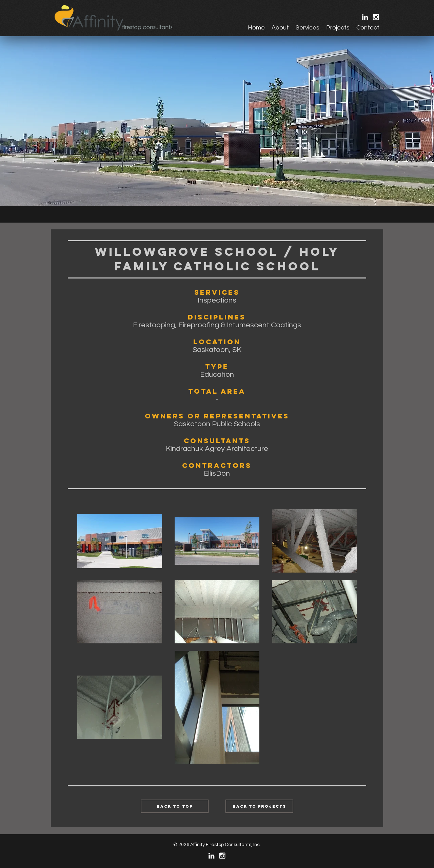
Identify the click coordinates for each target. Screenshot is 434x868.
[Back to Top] (175, 806)
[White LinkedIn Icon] (365, 17)
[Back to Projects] (259, 806)
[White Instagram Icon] (376, 17)
